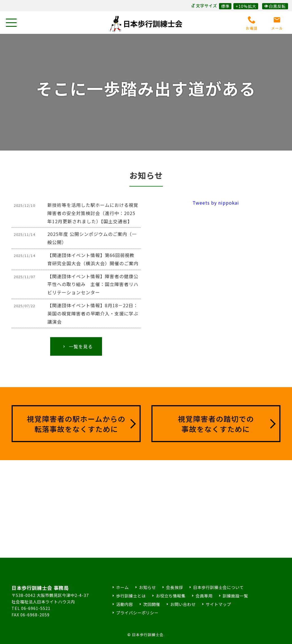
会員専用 (204, 596)
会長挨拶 (174, 587)
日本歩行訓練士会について (218, 587)
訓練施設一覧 (235, 596)
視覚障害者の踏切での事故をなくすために (216, 424)
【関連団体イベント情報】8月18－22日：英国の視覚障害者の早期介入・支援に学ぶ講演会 (93, 318)
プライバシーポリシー (137, 613)
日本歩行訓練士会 (146, 24)
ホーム (122, 587)
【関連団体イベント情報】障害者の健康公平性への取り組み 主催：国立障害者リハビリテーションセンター (93, 289)
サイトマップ (218, 604)
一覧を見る (77, 351)
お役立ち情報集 (171, 596)
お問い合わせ (183, 604)
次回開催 (152, 604)
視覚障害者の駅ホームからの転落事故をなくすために (76, 424)
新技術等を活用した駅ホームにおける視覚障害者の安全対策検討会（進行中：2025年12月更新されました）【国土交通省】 (93, 218)
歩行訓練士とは (131, 596)
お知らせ (147, 587)
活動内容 (125, 604)
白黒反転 (275, 6)
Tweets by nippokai (216, 208)
